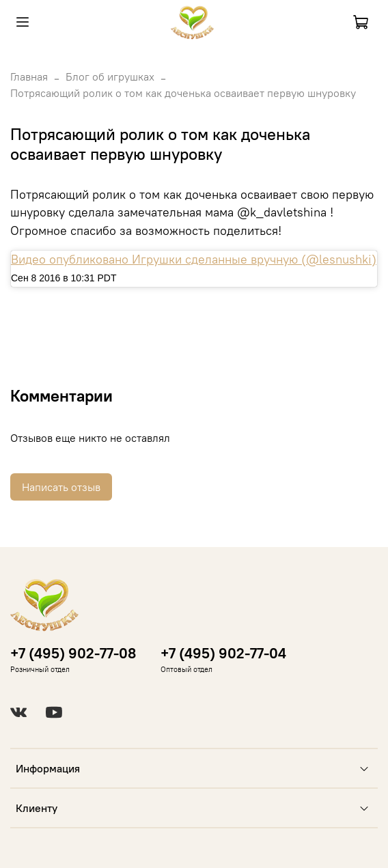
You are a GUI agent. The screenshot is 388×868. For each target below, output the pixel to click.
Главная (29, 76)
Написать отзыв (61, 487)
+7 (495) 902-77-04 (223, 653)
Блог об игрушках (110, 76)
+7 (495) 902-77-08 (73, 653)
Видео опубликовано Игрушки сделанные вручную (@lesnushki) (194, 260)
